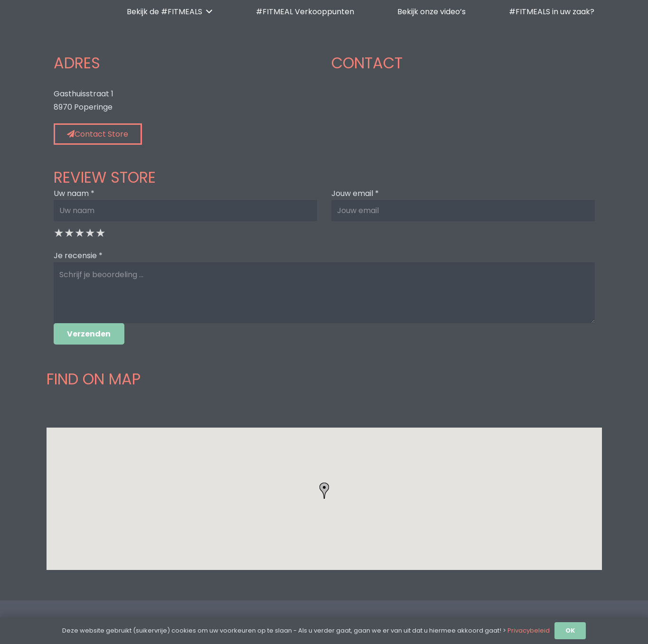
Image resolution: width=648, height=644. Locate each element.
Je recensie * (78, 256)
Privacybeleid (529, 630)
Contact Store (98, 134)
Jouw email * (355, 193)
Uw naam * (74, 193)
